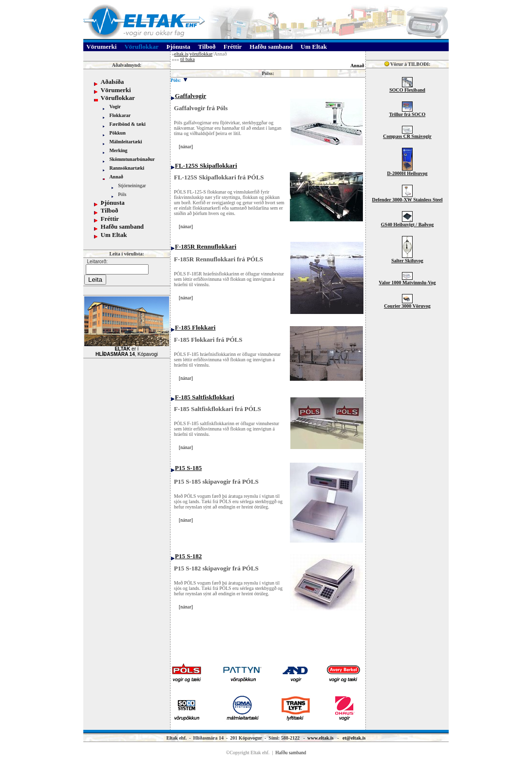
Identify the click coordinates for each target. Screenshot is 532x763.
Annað (116, 177)
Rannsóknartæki (127, 168)
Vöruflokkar (118, 98)
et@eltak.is (354, 738)
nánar (186, 147)
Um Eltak (114, 235)
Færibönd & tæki (127, 124)
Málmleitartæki (125, 142)
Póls (122, 194)
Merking (118, 150)
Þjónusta (113, 203)
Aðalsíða (113, 82)
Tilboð (110, 210)
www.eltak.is (321, 738)
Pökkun (117, 133)
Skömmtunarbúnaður (132, 159)
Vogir (115, 107)
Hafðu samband (123, 226)
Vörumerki (116, 90)
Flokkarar (120, 115)
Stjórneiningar (132, 186)
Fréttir (110, 219)
